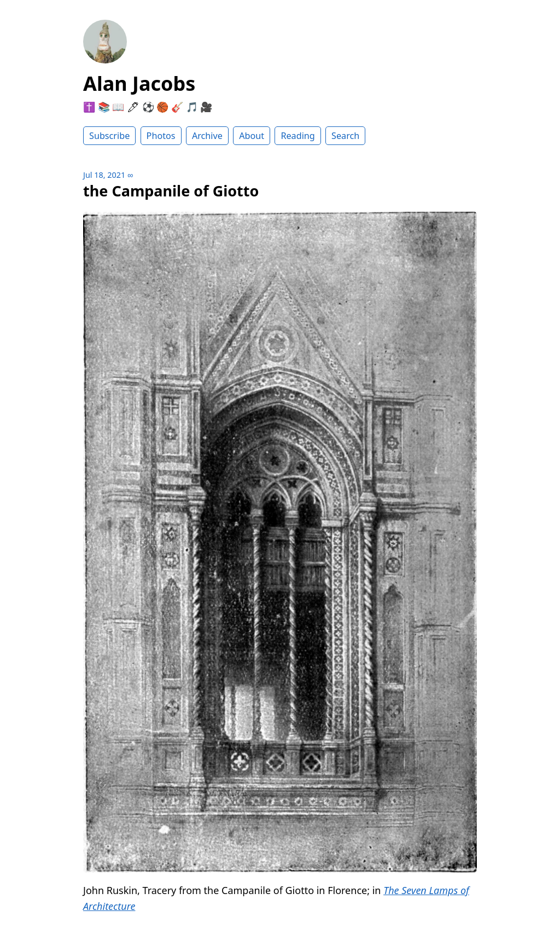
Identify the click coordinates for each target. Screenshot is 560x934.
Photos (161, 136)
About (252, 136)
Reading (297, 136)
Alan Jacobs (139, 83)
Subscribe (109, 136)
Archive (207, 136)
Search (345, 136)
